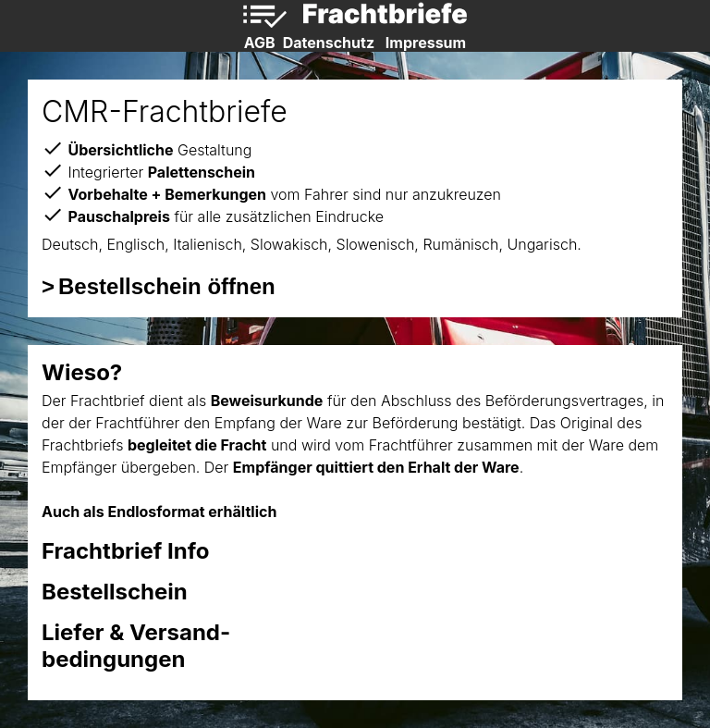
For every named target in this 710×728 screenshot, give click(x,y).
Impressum (426, 43)
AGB (260, 43)
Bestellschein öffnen (167, 286)
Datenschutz (329, 43)
